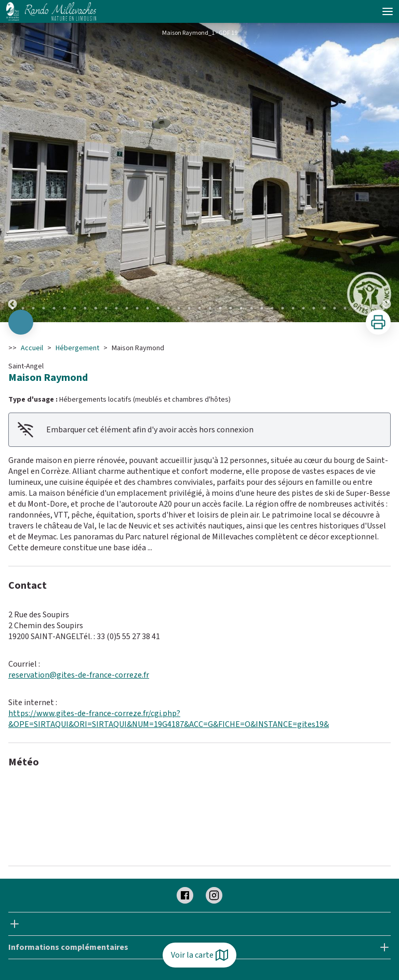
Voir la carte (199, 955)
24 (251, 308)
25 (262, 308)
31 (324, 308)
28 (293, 308)
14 (148, 308)
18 (189, 308)
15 (158, 308)
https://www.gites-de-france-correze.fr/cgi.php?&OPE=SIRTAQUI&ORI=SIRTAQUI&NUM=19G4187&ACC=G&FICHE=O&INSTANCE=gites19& (169, 719)
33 (345, 308)
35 (366, 308)
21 (220, 308)
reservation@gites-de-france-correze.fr (79, 675)
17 (179, 308)
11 (116, 308)
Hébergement (77, 348)
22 (231, 308)
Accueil (32, 348)
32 (335, 308)
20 (210, 308)
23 (241, 308)
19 (199, 308)
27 (283, 308)
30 (314, 308)
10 (106, 308)
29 (303, 308)
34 (355, 308)
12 (127, 308)
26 (272, 308)
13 (137, 308)
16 (168, 308)
